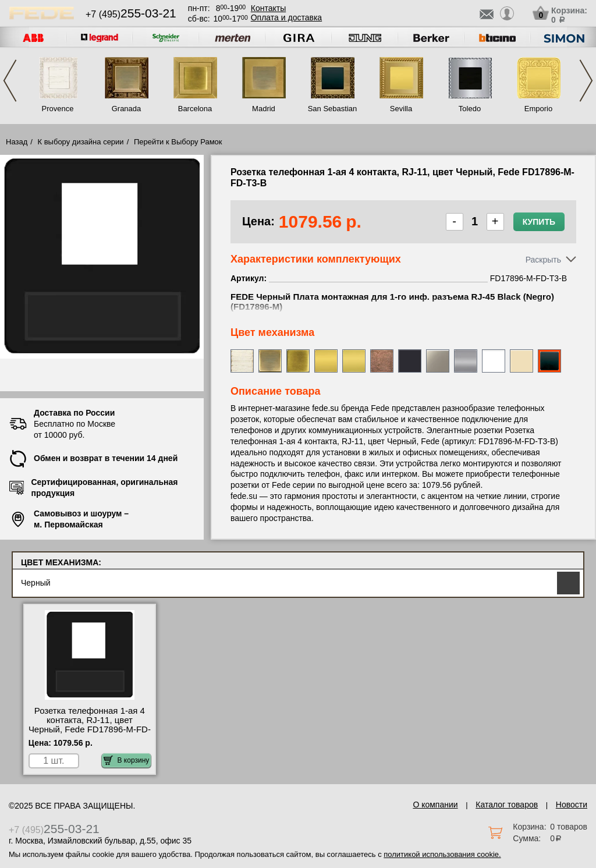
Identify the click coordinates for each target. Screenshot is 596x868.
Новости (572, 805)
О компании (435, 805)
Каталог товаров (507, 805)
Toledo (470, 109)
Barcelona (195, 109)
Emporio (538, 109)
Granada (127, 109)
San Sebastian (333, 109)
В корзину (127, 760)
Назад (17, 142)
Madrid (264, 109)
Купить (539, 222)
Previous (10, 81)
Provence (58, 109)
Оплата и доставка (286, 17)
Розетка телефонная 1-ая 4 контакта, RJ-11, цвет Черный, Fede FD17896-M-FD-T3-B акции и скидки (90, 725)
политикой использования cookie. (442, 854)
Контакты (268, 8)
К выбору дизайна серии (81, 142)
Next (586, 81)
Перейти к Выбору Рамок (178, 142)
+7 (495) (131, 14)
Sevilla (401, 109)
